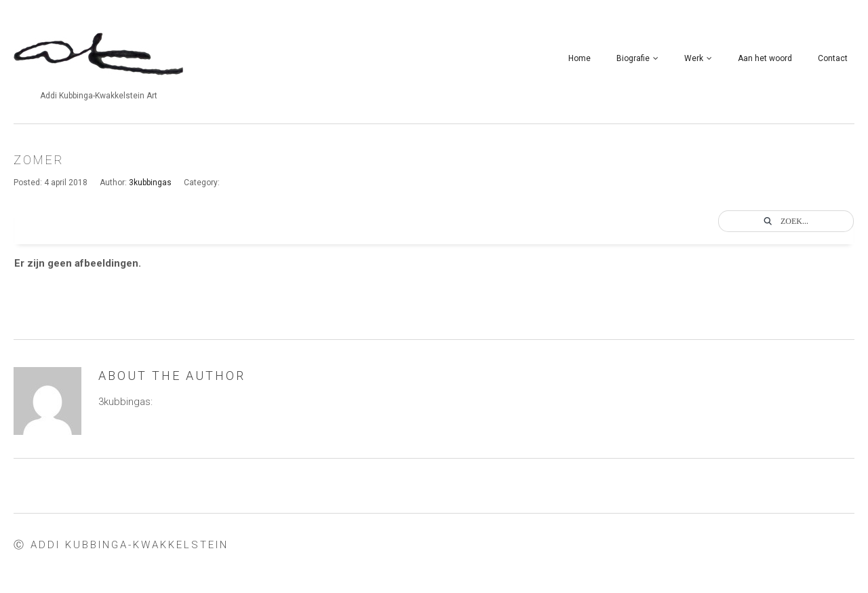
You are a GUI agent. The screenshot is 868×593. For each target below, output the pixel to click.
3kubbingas (150, 183)
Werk (698, 58)
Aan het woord (765, 58)
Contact (833, 58)
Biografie (637, 58)
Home (579, 58)
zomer (39, 160)
